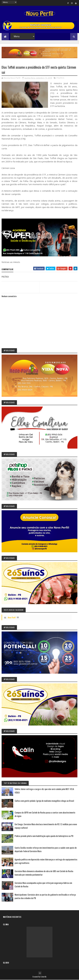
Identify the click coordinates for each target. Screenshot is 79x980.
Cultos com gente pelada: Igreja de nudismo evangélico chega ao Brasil (44, 801)
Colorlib (43, 977)
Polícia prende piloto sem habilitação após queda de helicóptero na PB (44, 836)
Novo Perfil (11, 618)
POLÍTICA (60, 78)
